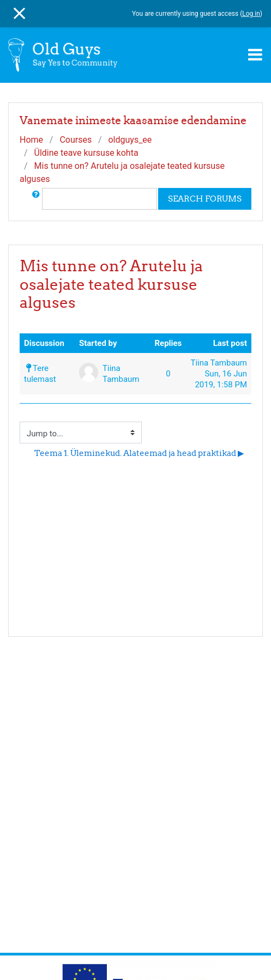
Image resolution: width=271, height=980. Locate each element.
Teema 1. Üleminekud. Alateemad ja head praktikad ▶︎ (139, 453)
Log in (251, 14)
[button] (36, 199)
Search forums (205, 199)
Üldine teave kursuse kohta (86, 153)
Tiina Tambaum (219, 363)
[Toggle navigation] (255, 54)
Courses (76, 140)
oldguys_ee (130, 140)
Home (31, 140)
